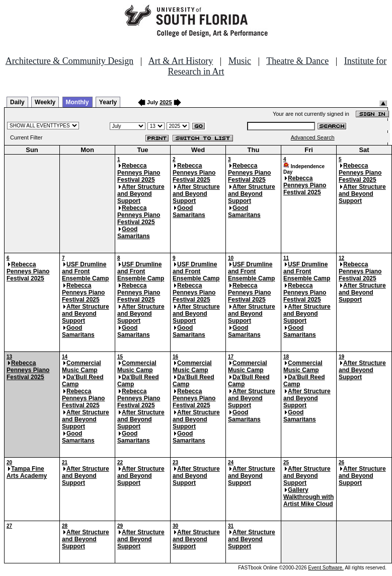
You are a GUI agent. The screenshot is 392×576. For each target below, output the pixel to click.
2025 (166, 102)
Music (240, 61)
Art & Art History (181, 61)
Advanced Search (313, 137)
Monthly (77, 102)
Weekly (45, 102)
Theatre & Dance (297, 61)
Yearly (108, 102)
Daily (17, 102)
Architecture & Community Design (69, 61)
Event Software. (326, 568)
